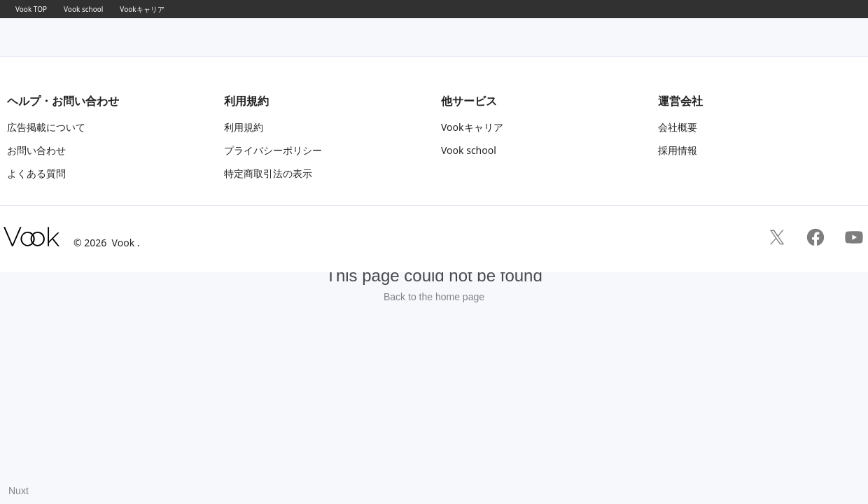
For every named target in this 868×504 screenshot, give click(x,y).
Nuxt (19, 491)
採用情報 (678, 150)
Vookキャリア (142, 9)
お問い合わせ (36, 150)
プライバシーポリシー (273, 150)
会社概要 (678, 127)
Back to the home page (434, 297)
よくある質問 (36, 173)
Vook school (83, 9)
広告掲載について (46, 127)
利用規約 (244, 127)
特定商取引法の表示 (268, 173)
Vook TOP (31, 9)
